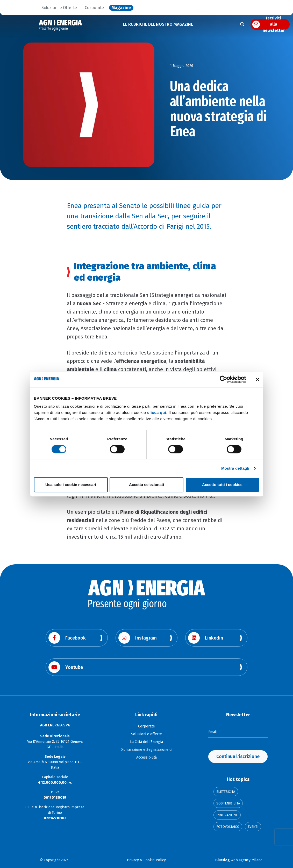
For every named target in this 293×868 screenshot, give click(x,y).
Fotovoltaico (228, 827)
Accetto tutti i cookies (222, 485)
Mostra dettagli (235, 468)
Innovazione (227, 815)
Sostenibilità (228, 803)
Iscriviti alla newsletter (274, 24)
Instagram (138, 638)
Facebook (67, 638)
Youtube (66, 667)
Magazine (121, 8)
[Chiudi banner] (258, 379)
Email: (213, 731)
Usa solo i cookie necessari (71, 485)
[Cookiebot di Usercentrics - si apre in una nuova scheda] (223, 379)
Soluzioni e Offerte (59, 8)
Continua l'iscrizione (238, 756)
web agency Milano (239, 860)
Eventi (253, 827)
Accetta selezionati (147, 485)
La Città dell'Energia (147, 742)
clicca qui (157, 412)
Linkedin (206, 638)
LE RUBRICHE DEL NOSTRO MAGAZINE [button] (158, 24)
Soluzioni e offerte (147, 734)
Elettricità (226, 792)
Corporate (94, 8)
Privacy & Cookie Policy (146, 860)
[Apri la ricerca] (242, 24)
